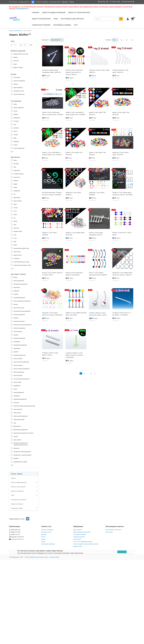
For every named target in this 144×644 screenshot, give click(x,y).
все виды (16, 164)
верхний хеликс (18, 231)
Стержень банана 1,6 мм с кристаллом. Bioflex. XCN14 (98, 314)
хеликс (15, 221)
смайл (15, 245)
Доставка (44, 534)
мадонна (16, 181)
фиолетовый (17, 426)
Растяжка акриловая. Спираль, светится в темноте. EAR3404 (52, 194)
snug (15, 235)
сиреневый (17, 396)
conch (15, 238)
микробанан (17, 118)
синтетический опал (19, 94)
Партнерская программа (48, 544)
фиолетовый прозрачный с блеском (23, 433)
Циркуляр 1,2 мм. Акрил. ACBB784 (97, 194)
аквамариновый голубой (20, 462)
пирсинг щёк (17, 252)
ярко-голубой (17, 440)
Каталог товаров (17, 474)
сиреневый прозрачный (20, 399)
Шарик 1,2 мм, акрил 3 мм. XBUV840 (74, 153)
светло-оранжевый (19, 372)
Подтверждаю (122, 552)
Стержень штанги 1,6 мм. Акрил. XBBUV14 (99, 71)
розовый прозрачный (19, 355)
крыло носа (17, 177)
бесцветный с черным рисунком (22, 455)
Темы (13, 495)
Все (114, 40)
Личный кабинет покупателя (113, 530)
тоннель (16, 135)
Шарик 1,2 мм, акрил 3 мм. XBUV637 (97, 153)
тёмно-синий (17, 413)
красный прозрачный (19, 338)
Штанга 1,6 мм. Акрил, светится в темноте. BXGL (52, 274)
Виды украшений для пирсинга (82, 532)
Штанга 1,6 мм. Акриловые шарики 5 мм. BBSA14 (74, 274)
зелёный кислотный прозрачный (22, 325)
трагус (15, 214)
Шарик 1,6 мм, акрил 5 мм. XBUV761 (97, 113)
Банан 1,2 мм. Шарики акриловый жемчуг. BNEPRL (98, 274)
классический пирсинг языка (21, 262)
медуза (16, 184)
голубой (16, 294)
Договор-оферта (55, 557)
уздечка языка (18, 255)
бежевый (16, 458)
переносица (17, 198)
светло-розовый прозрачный (21, 379)
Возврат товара (78, 546)
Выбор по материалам (17, 491)
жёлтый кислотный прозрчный (22, 311)
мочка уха (16, 228)
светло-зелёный (18, 365)
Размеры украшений (79, 537)
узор (15, 423)
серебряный (17, 386)
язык (15, 225)
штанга (16, 145)
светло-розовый (18, 375)
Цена (13, 41)
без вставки (17, 77)
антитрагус (17, 258)
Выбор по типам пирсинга (18, 487)
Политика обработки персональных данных (37, 557)
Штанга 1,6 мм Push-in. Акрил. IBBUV (122, 234)
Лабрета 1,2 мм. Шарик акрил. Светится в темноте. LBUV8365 (122, 194)
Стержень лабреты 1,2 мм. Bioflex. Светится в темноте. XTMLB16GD (75, 355)
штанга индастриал (19, 148)
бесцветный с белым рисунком (22, 452)
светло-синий (17, 382)
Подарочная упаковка (41, 25)
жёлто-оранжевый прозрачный (22, 301)
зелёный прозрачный (19, 328)
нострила (16, 121)
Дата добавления (56, 40)
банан (15, 104)
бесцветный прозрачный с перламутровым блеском (21, 444)
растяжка (16, 128)
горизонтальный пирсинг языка (22, 265)
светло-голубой (18, 359)
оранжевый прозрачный (20, 345)
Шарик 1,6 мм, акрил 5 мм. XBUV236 (121, 113)
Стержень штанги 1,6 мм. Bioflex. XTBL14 (50, 354)
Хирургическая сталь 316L (21, 54)
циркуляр (16, 141)
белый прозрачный (19, 281)
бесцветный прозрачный (20, 284)
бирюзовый (17, 287)
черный (16, 436)
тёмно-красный (18, 409)
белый (15, 277)
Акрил (15, 64)
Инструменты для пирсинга (72, 19)
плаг (15, 124)
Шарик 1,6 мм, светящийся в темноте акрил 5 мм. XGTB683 (75, 113)
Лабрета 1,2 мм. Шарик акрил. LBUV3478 (75, 234)
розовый (16, 352)
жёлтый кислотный (19, 308)
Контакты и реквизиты (42, 2)
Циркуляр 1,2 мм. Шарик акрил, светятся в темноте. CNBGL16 (122, 274)
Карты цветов (77, 539)
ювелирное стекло (19, 91)
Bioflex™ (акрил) (18, 67)
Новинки (36, 13)
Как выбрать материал (80, 534)
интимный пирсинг (19, 174)
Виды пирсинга (78, 530)
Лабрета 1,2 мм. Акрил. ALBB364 (50, 234)
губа (15, 167)
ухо (15, 218)
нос (15, 194)
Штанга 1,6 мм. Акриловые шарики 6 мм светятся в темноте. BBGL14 (74, 72)
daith (15, 242)
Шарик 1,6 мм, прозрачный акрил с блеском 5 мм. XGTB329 (53, 113)
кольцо (16, 111)
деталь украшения (19, 108)
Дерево (16, 57)
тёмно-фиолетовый (19, 419)
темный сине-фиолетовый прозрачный (24, 406)
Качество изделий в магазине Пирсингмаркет (86, 544)
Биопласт (16, 61)
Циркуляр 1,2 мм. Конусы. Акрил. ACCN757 (121, 153)
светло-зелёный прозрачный (21, 369)
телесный (16, 403)
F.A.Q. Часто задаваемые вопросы (83, 542)
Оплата (43, 537)
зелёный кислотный (19, 321)
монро (15, 187)
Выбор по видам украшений (19, 482)
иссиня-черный (18, 331)
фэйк (15, 138)
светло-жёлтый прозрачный (21, 362)
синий (15, 389)
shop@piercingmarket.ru (24, 2)
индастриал (17, 170)
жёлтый (16, 304)
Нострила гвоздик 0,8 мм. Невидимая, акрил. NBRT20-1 (52, 71)
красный (16, 335)
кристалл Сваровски (19, 81)
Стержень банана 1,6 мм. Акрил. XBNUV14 (121, 71)
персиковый (17, 348)
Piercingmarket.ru (22, 9)
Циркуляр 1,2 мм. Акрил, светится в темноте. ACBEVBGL (52, 314)
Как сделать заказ (55, 2)
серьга (15, 131)
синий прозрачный (19, 392)
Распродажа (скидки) (17, 508)
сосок (15, 211)
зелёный (16, 318)
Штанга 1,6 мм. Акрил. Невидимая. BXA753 (96, 234)
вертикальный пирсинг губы (21, 248)
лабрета (16, 114)
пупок (15, 204)
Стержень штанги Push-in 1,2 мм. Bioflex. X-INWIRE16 (122, 314)
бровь (15, 160)
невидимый (17, 191)
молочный (16, 448)
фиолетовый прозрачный (21, 430)
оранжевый (17, 342)
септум (16, 208)
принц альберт (18, 201)
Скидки (43, 539)
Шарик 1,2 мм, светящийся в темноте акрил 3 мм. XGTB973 (52, 153)
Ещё (12, 152)
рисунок (16, 84)
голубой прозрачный (19, 298)
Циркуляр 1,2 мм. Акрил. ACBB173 (73, 194)
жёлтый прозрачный (19, 315)
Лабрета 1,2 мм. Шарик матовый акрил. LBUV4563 (76, 314)
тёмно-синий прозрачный (21, 416)
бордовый (16, 291)
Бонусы (43, 542)
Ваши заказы (109, 532)
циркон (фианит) (18, 88)
